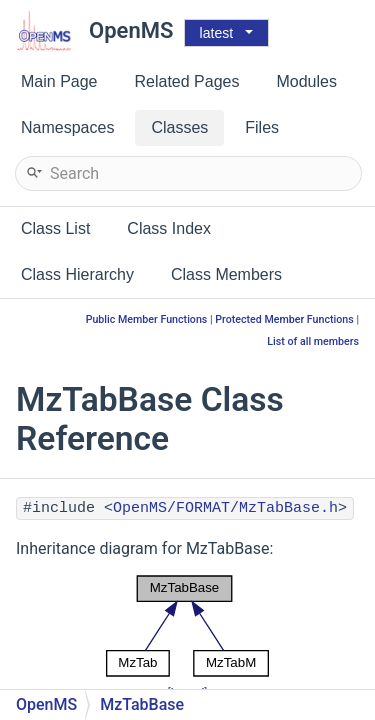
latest (216, 33)
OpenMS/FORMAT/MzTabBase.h (225, 508)
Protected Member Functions (284, 319)
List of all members (313, 341)
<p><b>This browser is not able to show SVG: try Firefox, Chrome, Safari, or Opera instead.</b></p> (188, 626)
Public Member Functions (147, 319)
